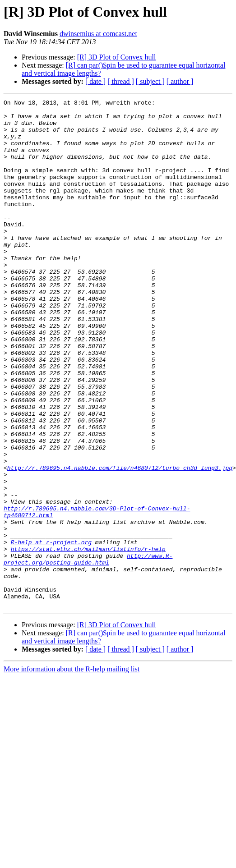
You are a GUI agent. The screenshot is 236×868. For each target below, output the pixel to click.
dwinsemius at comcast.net (98, 34)
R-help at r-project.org (51, 631)
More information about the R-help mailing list (72, 770)
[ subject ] (150, 81)
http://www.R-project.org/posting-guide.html (88, 652)
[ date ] (95, 81)
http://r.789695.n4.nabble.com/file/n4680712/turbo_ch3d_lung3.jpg (120, 542)
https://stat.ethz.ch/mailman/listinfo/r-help (88, 639)
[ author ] (180, 81)
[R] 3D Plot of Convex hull (117, 57)
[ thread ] (121, 81)
